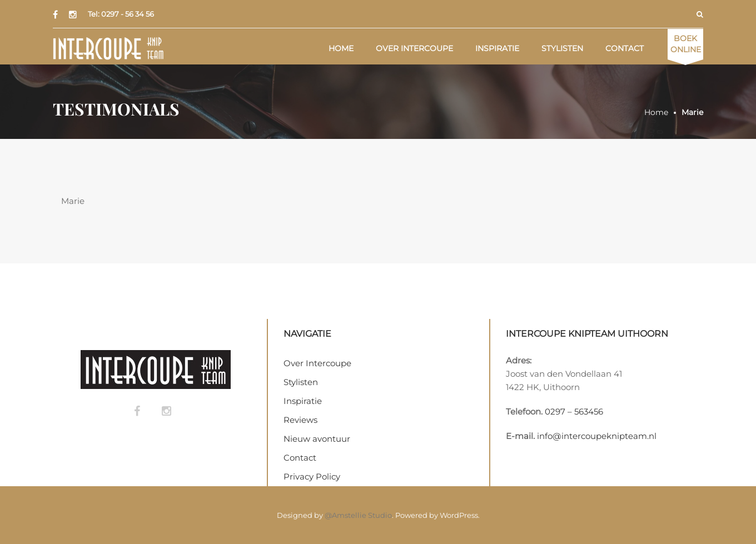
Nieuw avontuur (317, 439)
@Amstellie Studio (358, 515)
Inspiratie (497, 48)
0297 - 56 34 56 (128, 14)
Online (686, 44)
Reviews (300, 420)
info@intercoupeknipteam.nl (597, 436)
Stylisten (562, 48)
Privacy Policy (312, 476)
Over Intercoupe (414, 48)
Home (341, 48)
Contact (625, 48)
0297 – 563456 (574, 411)
